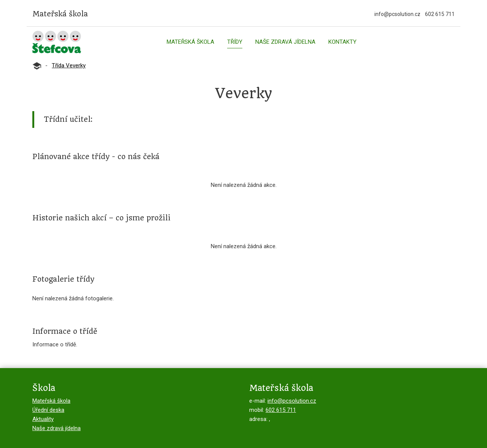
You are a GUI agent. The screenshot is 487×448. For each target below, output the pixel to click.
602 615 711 (440, 14)
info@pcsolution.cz (397, 14)
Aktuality (43, 419)
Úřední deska (48, 410)
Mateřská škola (190, 42)
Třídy (235, 42)
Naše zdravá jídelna (285, 42)
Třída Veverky (69, 65)
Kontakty (342, 42)
